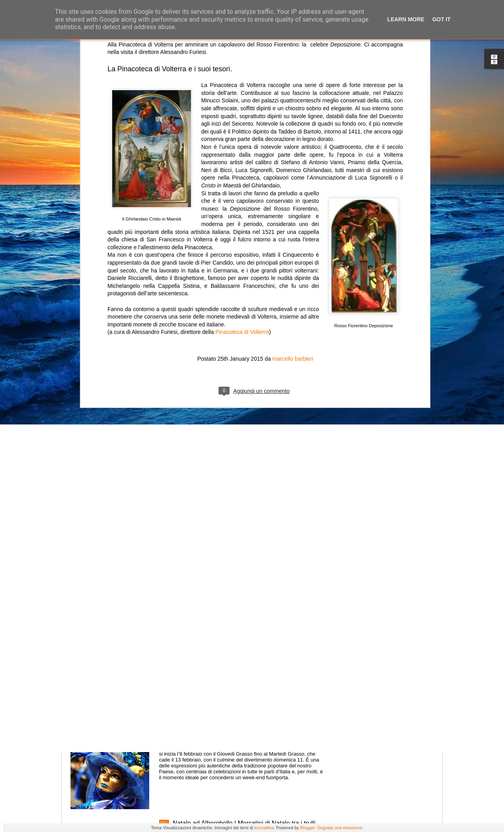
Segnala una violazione (340, 828)
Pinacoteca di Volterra (242, 239)
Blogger (307, 828)
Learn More (406, 19)
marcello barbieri (293, 266)
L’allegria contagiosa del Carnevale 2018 (230, 734)
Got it (442, 19)
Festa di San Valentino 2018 (212, 644)
